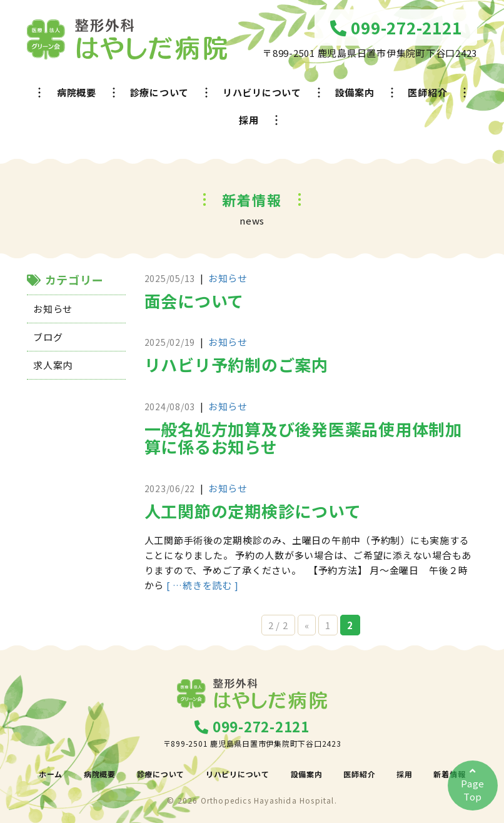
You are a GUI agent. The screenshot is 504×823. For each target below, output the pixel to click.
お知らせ (53, 309)
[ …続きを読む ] (203, 585)
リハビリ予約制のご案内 (236, 364)
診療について (160, 92)
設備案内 (355, 92)
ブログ (48, 337)
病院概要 (77, 92)
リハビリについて (262, 92)
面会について (194, 300)
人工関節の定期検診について (253, 511)
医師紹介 (427, 92)
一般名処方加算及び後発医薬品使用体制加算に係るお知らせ (303, 438)
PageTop (473, 785)
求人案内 (53, 365)
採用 (249, 120)
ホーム (51, 774)
